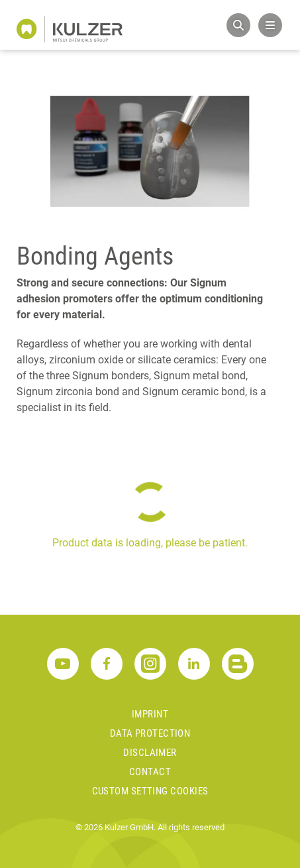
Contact (150, 772)
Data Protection (150, 733)
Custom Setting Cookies (150, 791)
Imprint (150, 714)
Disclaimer (150, 753)
